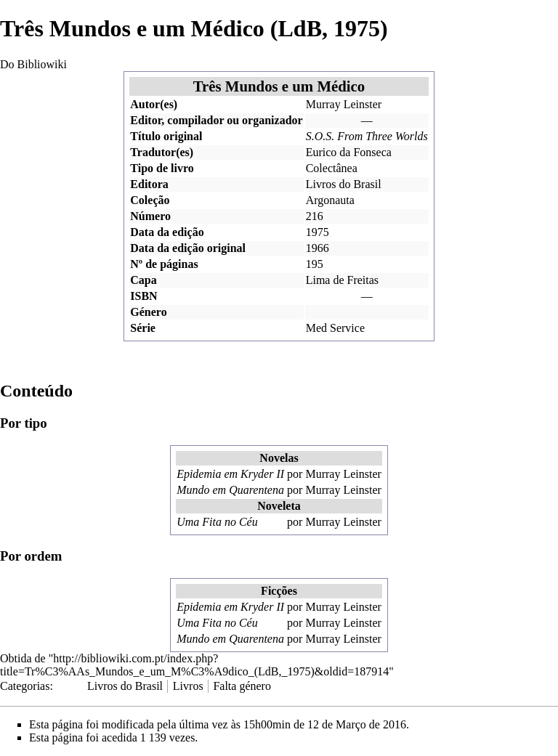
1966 (318, 248)
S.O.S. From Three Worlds (367, 136)
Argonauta (330, 200)
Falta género (242, 686)
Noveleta (279, 506)
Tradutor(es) (162, 152)
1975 (318, 232)
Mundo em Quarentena (230, 490)
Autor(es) (154, 104)
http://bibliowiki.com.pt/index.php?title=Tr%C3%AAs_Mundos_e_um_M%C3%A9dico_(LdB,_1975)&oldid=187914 (194, 665)
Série (143, 328)
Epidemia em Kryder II (230, 474)
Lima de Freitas (342, 280)
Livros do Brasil (344, 184)
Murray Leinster (344, 104)
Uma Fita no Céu (217, 522)
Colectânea (332, 168)
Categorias (25, 686)
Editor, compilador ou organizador (216, 120)
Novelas (279, 458)
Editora (149, 184)
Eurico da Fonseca (349, 152)
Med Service (335, 328)
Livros (188, 686)
